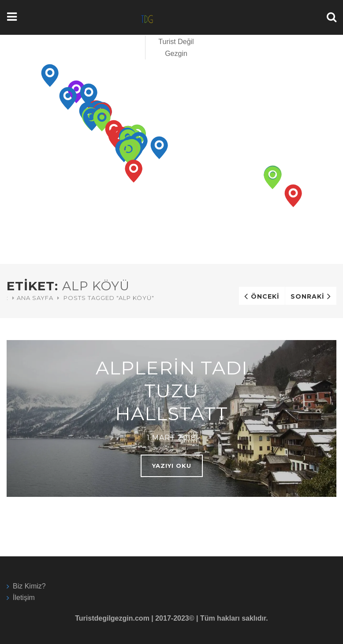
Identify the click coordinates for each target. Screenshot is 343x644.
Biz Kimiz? (29, 586)
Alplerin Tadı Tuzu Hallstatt (172, 391)
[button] (50, 76)
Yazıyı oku (172, 466)
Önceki (265, 296)
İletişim (24, 598)
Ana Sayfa (35, 298)
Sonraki (308, 296)
